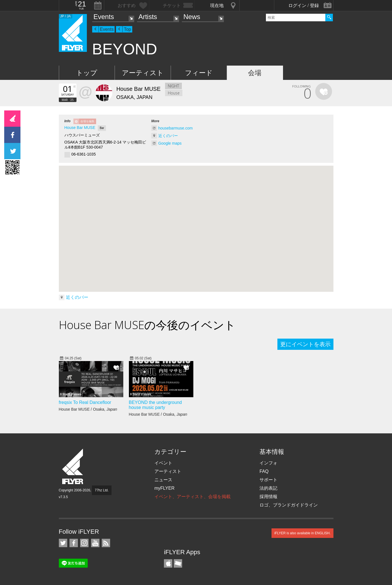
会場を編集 (87, 121)
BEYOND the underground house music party (155, 405)
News (192, 17)
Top (127, 29)
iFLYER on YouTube (95, 543)
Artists (148, 17)
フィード (199, 73)
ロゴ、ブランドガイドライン (289, 505)
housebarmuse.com (176, 128)
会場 (255, 73)
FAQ (264, 471)
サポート (268, 480)
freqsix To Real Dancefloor (85, 402)
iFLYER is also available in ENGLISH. (302, 533)
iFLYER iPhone (168, 563)
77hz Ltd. (102, 490)
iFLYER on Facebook (74, 543)
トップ (87, 73)
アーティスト (143, 73)
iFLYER (73, 467)
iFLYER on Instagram (84, 543)
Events (104, 17)
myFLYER (164, 488)
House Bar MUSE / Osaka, (88, 409)
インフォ (268, 463)
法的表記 (268, 488)
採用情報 (268, 497)
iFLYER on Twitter (63, 543)
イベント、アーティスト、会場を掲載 (192, 497)
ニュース (163, 480)
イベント (163, 463)
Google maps (170, 143)
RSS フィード (106, 543)
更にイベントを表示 (305, 344)
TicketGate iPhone (178, 563)
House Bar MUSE (80, 128)
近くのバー (168, 136)
